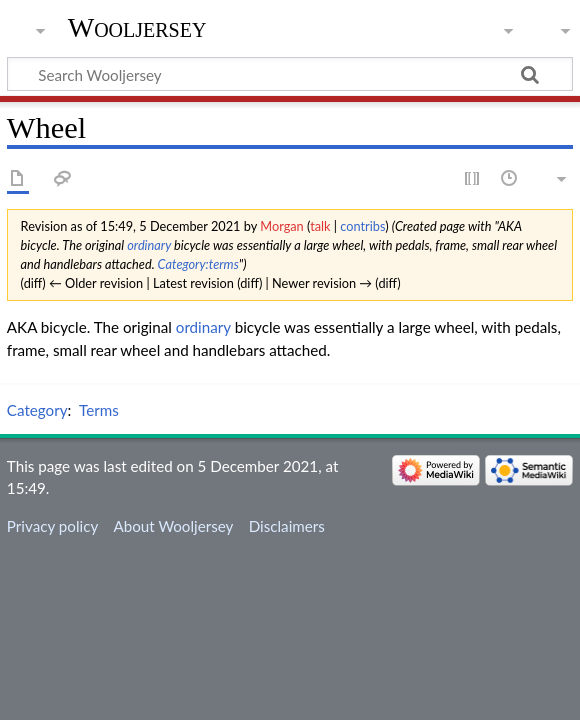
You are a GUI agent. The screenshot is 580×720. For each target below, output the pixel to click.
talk (320, 226)
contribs (362, 226)
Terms (99, 410)
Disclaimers (287, 526)
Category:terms (198, 264)
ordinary (149, 245)
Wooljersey (137, 27)
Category (37, 410)
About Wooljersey (173, 526)
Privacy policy (52, 526)
